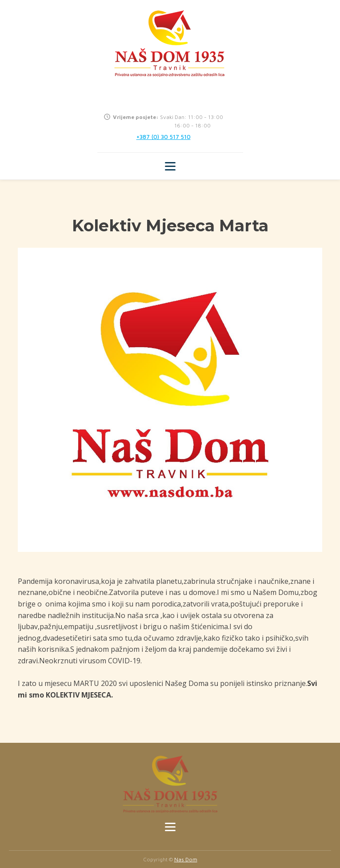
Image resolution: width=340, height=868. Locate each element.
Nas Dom (186, 859)
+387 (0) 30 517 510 (164, 137)
